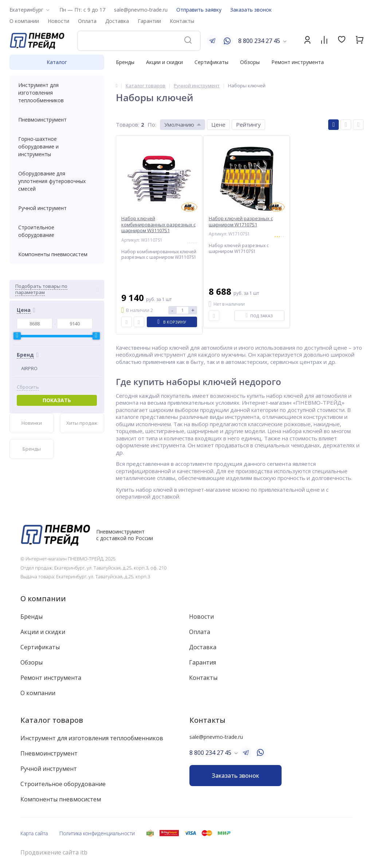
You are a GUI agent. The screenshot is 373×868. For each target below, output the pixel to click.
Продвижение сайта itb (54, 853)
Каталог (57, 62)
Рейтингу (248, 124)
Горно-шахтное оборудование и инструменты (57, 146)
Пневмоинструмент (57, 120)
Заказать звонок (251, 10)
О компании (43, 599)
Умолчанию (179, 124)
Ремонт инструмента (298, 62)
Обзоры (250, 62)
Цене (218, 124)
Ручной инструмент (57, 208)
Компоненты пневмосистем (57, 254)
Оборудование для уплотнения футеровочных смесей (57, 181)
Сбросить (28, 387)
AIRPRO (29, 368)
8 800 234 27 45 (259, 41)
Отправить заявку (199, 10)
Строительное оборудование (57, 231)
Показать (57, 400)
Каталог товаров (52, 720)
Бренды (125, 62)
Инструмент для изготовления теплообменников (57, 93)
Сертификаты (211, 62)
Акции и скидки (164, 62)
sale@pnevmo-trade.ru (141, 10)
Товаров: (127, 124)
